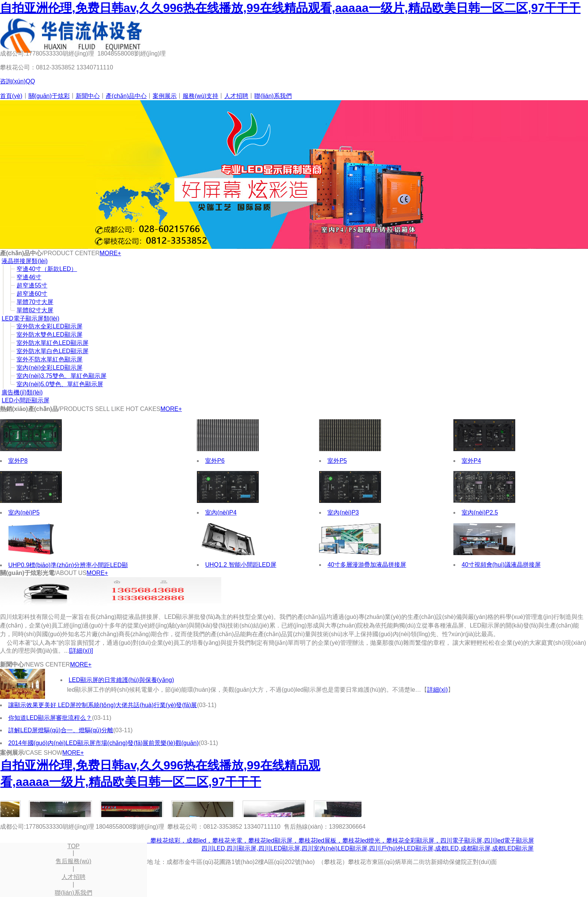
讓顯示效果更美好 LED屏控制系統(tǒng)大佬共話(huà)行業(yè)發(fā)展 (103, 705)
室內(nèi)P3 (343, 512)
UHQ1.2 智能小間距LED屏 (241, 565)
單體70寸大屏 (35, 302)
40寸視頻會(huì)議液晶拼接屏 (501, 565)
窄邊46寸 (29, 277)
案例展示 (165, 96)
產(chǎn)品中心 (126, 96)
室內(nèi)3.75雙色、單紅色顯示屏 (61, 376)
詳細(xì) (437, 690)
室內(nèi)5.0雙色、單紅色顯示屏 (60, 384)
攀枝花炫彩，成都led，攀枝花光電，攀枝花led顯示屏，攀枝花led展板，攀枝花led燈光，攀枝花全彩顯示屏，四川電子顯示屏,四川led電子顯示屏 (340, 841)
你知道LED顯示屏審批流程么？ (50, 718)
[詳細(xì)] (81, 651)
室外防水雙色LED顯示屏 (49, 335)
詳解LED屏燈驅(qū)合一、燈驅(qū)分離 (61, 730)
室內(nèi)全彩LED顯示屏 (49, 368)
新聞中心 (88, 96)
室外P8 (18, 461)
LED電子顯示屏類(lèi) (30, 318)
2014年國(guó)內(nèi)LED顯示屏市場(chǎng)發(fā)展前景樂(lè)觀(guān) (103, 743)
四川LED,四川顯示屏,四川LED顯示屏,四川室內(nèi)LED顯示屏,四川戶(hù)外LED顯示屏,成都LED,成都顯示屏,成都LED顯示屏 (367, 848)
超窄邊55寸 (32, 285)
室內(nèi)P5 (24, 512)
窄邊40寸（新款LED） (47, 269)
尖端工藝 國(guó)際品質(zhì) (294, 175)
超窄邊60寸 (32, 294)
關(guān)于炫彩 (49, 96)
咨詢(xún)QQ (17, 81)
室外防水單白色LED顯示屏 (52, 351)
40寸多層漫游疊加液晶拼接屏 (367, 565)
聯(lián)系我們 (273, 96)
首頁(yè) (11, 96)
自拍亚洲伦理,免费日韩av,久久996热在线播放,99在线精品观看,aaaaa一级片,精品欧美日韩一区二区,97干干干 (290, 8)
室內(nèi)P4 (221, 512)
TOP (74, 846)
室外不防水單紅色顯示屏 (49, 359)
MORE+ (110, 253)
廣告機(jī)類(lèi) (22, 392)
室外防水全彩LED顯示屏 (49, 326)
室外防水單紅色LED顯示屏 (52, 343)
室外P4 (471, 461)
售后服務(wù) (73, 861)
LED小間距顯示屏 (25, 400)
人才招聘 (236, 96)
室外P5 (337, 461)
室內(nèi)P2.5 (480, 512)
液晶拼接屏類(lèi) (25, 261)
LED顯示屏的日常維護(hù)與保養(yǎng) (121, 680)
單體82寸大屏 (35, 310)
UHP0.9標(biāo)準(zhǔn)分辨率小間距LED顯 (68, 565)
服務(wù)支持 (200, 96)
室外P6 (215, 461)
